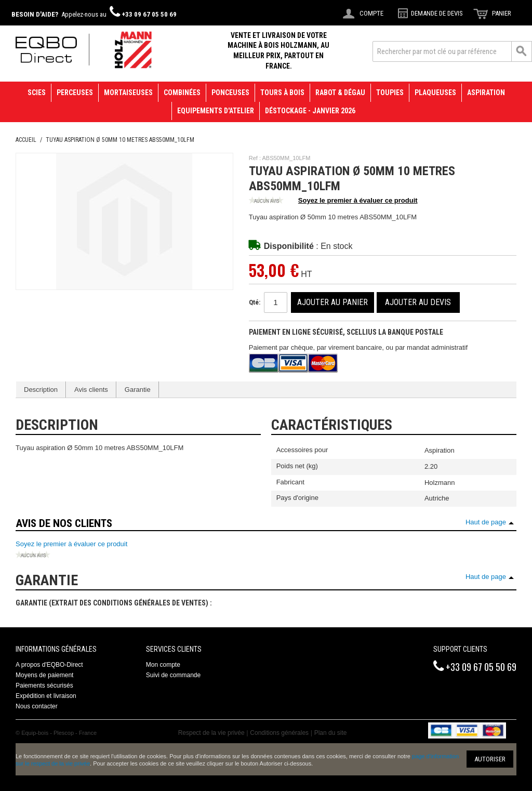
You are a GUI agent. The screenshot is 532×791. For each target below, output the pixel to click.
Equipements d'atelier (216, 111)
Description (41, 390)
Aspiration (486, 93)
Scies (37, 93)
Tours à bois (282, 93)
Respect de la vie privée (211, 733)
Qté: (255, 302)
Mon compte (163, 665)
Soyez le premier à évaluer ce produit (333, 201)
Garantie (138, 390)
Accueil (26, 140)
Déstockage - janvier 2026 (310, 111)
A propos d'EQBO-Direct (49, 665)
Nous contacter (37, 706)
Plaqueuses (435, 93)
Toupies (390, 93)
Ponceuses (230, 93)
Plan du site (331, 733)
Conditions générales (279, 733)
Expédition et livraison (46, 696)
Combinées (182, 93)
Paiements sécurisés (44, 685)
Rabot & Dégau (340, 93)
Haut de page (486, 522)
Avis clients (91, 390)
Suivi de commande (173, 675)
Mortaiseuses (128, 93)
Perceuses (75, 93)
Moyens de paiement (44, 675)
